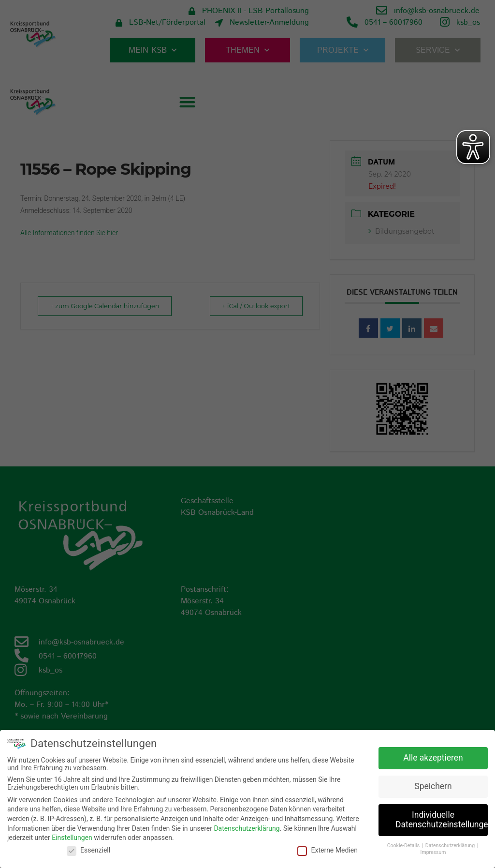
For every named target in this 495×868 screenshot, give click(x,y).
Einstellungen (72, 838)
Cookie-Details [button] (404, 846)
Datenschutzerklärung (247, 828)
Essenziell (88, 850)
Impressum (433, 852)
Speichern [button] (433, 786)
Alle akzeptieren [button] (433, 758)
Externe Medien (327, 850)
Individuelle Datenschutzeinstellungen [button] (442, 820)
